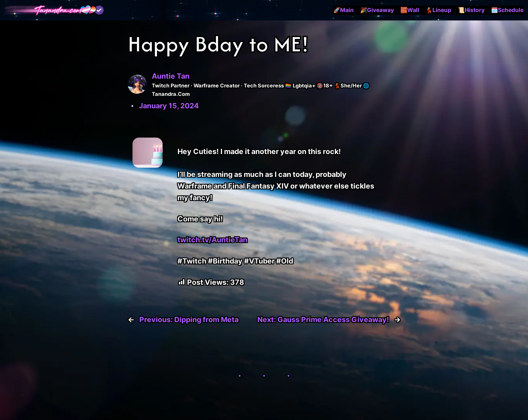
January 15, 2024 (169, 106)
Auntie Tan (171, 76)
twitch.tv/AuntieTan (212, 240)
